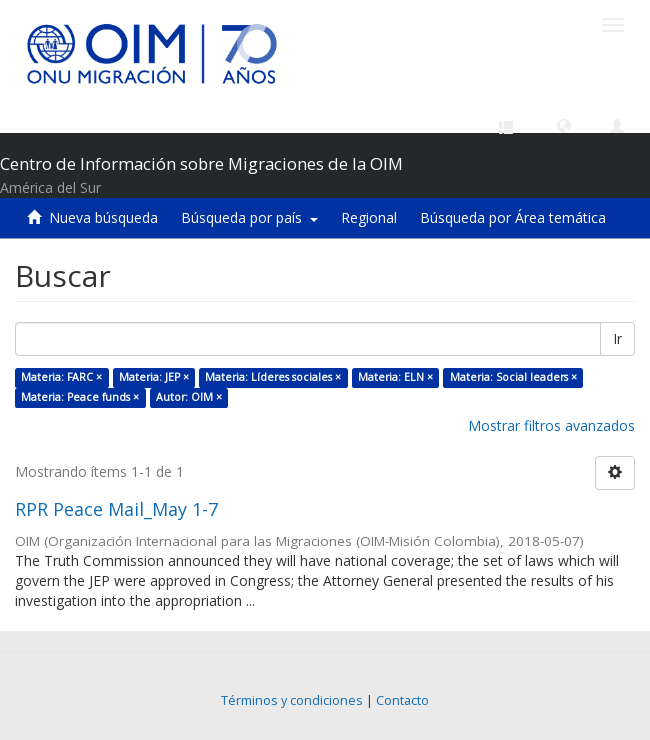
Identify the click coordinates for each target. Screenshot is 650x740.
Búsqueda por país (249, 217)
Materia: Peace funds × (80, 397)
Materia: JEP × (154, 377)
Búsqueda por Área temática (513, 217)
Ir (617, 338)
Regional (369, 217)
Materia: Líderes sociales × (273, 377)
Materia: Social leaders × (513, 377)
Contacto (402, 700)
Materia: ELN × (395, 377)
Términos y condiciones (292, 700)
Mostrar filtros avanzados (551, 425)
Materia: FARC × (61, 377)
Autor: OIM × (189, 397)
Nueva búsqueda (103, 217)
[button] (564, 125)
